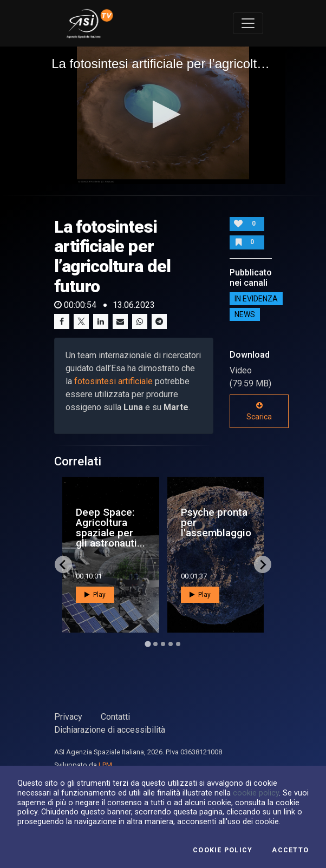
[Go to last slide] (63, 564)
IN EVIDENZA (256, 299)
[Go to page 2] (155, 644)
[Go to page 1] (148, 644)
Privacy (68, 717)
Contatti (115, 717)
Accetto (290, 850)
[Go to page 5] (178, 644)
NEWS (245, 314)
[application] (163, 115)
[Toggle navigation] (248, 23)
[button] (163, 114)
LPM (105, 765)
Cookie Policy (223, 850)
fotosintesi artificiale (112, 381)
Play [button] (95, 595)
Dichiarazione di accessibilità (110, 730)
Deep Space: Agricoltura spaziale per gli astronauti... (110, 528)
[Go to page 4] (171, 644)
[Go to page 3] (163, 644)
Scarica (259, 411)
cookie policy (256, 793)
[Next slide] (263, 564)
